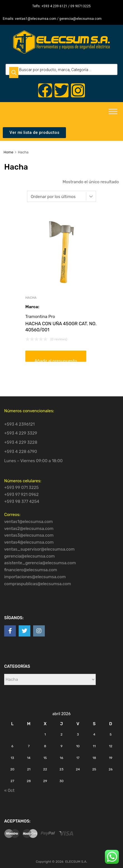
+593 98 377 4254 (22, 501)
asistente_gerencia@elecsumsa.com (40, 563)
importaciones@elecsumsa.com (35, 577)
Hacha (31, 298)
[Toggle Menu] (113, 113)
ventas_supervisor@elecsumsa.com (39, 549)
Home (8, 152)
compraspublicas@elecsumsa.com (38, 584)
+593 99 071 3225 (21, 488)
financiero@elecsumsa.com (31, 570)
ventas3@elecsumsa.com (29, 535)
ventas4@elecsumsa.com (29, 542)
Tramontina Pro (40, 317)
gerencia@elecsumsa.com (29, 556)
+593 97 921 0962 (21, 495)
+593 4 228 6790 (21, 452)
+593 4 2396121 (19, 424)
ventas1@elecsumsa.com (29, 522)
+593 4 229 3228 (21, 442)
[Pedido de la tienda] (61, 196)
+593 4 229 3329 (21, 433)
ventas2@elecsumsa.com (29, 529)
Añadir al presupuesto (56, 360)
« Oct (9, 790)
